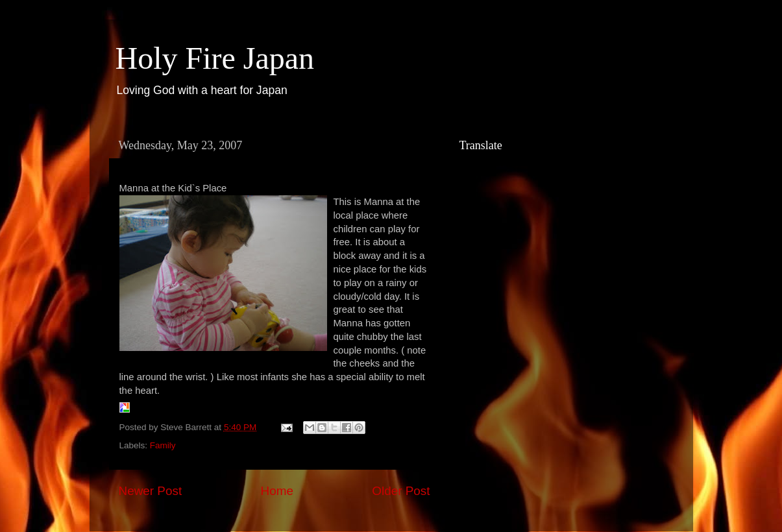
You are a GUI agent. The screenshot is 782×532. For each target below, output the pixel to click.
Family (163, 445)
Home (277, 491)
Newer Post (151, 491)
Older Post (401, 491)
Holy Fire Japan (215, 58)
